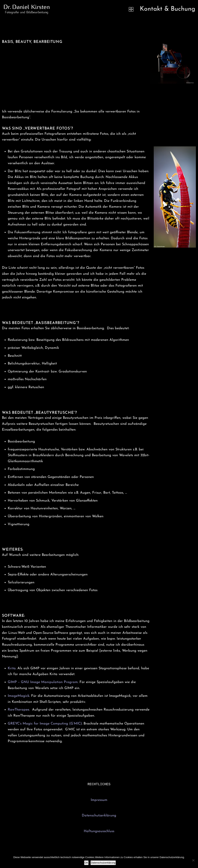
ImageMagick (19, 696)
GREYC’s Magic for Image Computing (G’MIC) (45, 724)
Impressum (99, 800)
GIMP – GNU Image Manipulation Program (43, 682)
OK (86, 863)
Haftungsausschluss (99, 832)
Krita (12, 668)
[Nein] (193, 860)
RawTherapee (18, 710)
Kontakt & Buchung (167, 9)
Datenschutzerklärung (99, 816)
